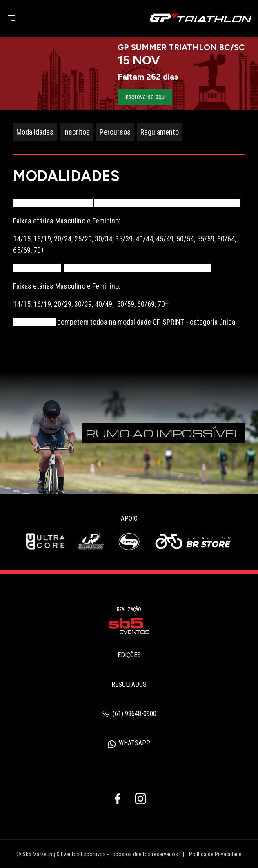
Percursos (115, 132)
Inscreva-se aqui (145, 97)
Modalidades (35, 132)
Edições (129, 655)
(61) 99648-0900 (129, 714)
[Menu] (11, 18)
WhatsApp (129, 744)
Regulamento (160, 132)
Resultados (129, 684)
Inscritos (77, 132)
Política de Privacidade (215, 854)
